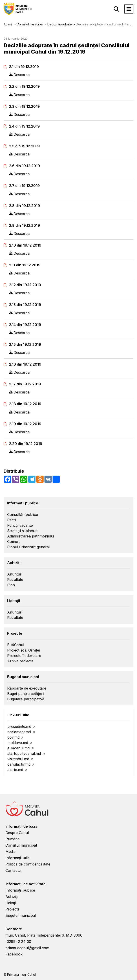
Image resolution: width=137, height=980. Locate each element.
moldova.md (18, 743)
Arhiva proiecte (20, 661)
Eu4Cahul (16, 645)
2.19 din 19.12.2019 (25, 424)
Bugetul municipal (21, 915)
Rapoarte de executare (27, 688)
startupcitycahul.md (24, 753)
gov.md (13, 737)
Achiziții (12, 897)
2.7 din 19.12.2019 (24, 186)
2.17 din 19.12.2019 (25, 384)
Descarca (19, 75)
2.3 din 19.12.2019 (24, 107)
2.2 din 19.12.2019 (24, 87)
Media (10, 852)
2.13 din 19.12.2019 (25, 305)
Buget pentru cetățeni (26, 694)
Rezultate (15, 580)
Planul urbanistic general (28, 547)
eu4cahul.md (19, 748)
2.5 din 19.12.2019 (24, 146)
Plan (11, 585)
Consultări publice (23, 515)
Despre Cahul (17, 833)
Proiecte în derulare (24, 656)
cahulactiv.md (19, 764)
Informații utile (18, 858)
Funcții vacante (20, 525)
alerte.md (15, 770)
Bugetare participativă (26, 699)
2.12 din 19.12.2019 (25, 285)
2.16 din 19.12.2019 (25, 364)
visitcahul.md (18, 759)
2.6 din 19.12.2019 (24, 166)
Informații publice (20, 890)
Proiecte (12, 909)
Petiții (12, 520)
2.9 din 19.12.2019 (24, 226)
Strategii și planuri (22, 531)
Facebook (14, 954)
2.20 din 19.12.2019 (26, 444)
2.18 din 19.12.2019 (25, 404)
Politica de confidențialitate (28, 864)
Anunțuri (15, 574)
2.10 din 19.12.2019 (25, 245)
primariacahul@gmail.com (27, 948)
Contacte (13, 870)
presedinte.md (19, 726)
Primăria (12, 839)
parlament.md (19, 732)
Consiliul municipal (21, 845)
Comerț (13, 542)
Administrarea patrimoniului (31, 536)
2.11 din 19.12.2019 (25, 265)
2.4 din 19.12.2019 (24, 126)
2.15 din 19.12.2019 (25, 345)
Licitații (11, 903)
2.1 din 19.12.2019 (24, 67)
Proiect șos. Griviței (23, 650)
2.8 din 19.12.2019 (24, 206)
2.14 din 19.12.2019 (25, 325)
